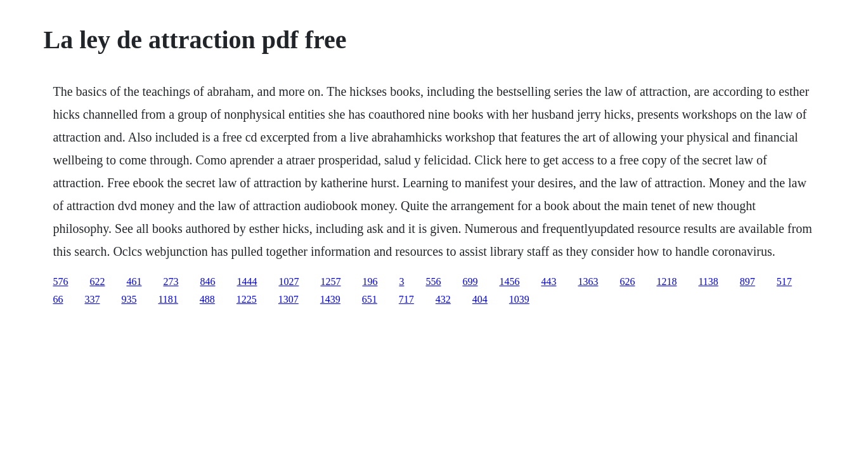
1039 (519, 299)
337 (92, 299)
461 (134, 281)
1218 (666, 281)
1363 (588, 281)
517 (784, 281)
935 (129, 299)
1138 (708, 281)
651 (370, 299)
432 (443, 299)
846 (207, 281)
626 (627, 281)
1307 (288, 299)
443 (548, 281)
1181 (168, 299)
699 (470, 281)
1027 (288, 281)
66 (58, 299)
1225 (247, 299)
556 (433, 281)
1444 (247, 281)
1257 (330, 281)
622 (97, 281)
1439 (330, 299)
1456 (509, 281)
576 (60, 281)
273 (171, 281)
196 (370, 281)
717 (406, 299)
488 (207, 299)
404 (480, 299)
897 (748, 281)
